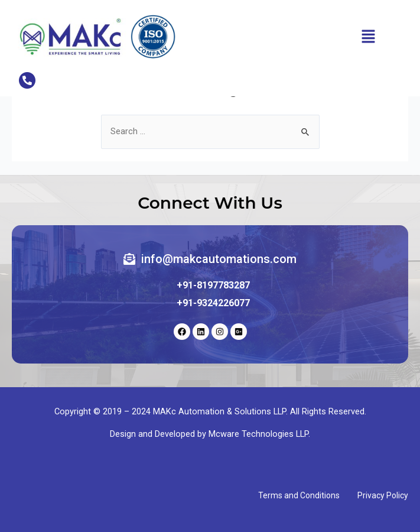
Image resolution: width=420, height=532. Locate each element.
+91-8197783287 (213, 285)
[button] (369, 37)
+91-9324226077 (213, 303)
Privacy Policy (383, 495)
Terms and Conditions (299, 495)
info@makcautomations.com (219, 259)
